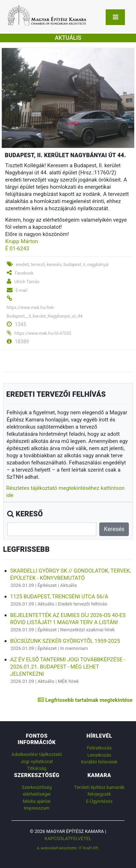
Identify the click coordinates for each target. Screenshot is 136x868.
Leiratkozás (99, 755)
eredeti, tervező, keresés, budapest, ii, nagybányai (62, 265)
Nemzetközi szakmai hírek (88, 630)
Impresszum (37, 808)
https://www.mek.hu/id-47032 (43, 333)
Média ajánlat (37, 801)
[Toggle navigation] (115, 17)
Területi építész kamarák (99, 787)
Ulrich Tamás (27, 282)
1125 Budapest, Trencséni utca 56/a (59, 597)
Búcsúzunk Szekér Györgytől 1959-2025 (65, 641)
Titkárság (37, 768)
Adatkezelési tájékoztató (37, 754)
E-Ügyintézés (99, 801)
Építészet (47, 585)
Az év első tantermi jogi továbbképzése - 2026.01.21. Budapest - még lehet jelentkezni (68, 667)
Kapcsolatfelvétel (68, 838)
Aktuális (69, 585)
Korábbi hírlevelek (99, 762)
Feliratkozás (99, 748)
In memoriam (74, 648)
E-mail (22, 290)
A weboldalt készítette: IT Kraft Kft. (68, 848)
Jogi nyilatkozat (37, 761)
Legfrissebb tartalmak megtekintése (85, 700)
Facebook (24, 273)
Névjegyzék (99, 794)
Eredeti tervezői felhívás (82, 604)
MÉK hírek (68, 681)
